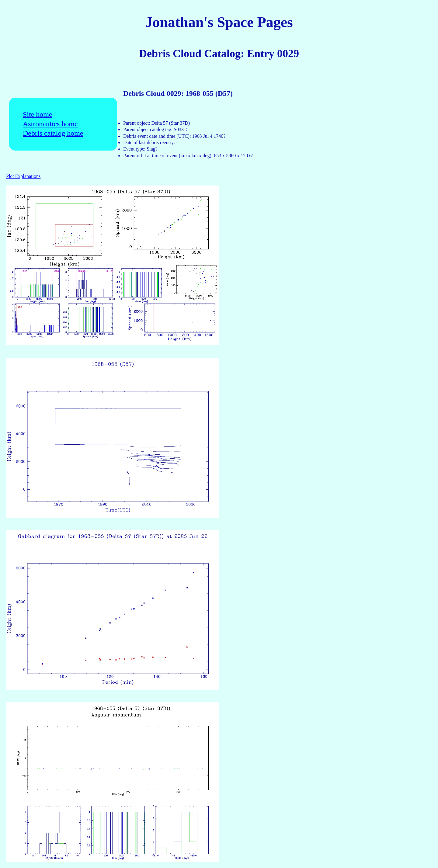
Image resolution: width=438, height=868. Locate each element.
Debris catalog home (53, 133)
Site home (38, 115)
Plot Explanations (23, 176)
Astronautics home (50, 124)
